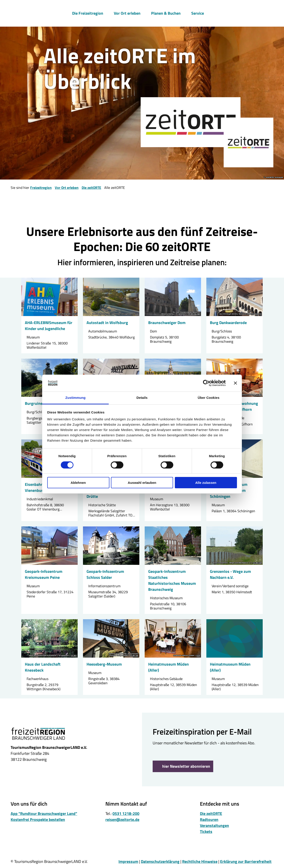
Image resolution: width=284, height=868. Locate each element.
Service (198, 13)
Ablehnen (78, 483)
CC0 (75, 314)
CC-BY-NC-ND (194, 314)
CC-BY (259, 395)
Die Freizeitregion (88, 13)
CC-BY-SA (257, 563)
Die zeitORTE (91, 188)
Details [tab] (142, 398)
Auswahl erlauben (142, 483)
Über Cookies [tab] (209, 398)
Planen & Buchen (166, 13)
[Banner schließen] (235, 383)
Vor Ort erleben (127, 13)
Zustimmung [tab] (76, 398)
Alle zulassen (206, 483)
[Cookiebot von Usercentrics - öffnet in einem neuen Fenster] (206, 383)
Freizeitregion (41, 188)
